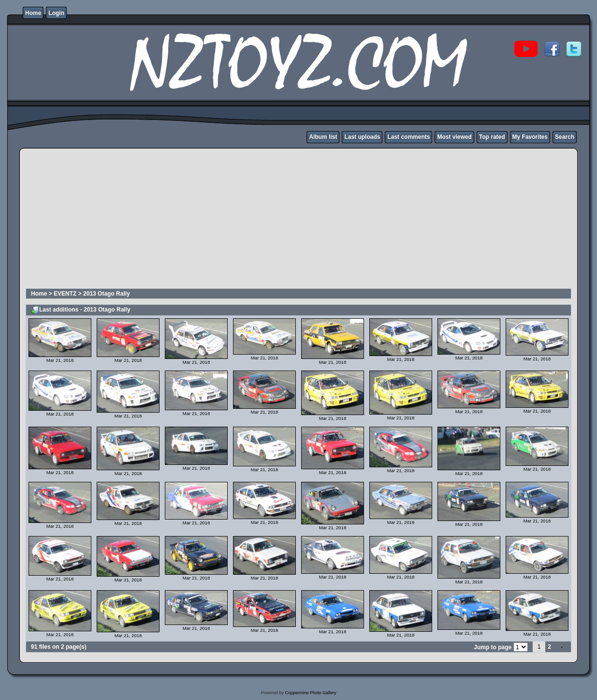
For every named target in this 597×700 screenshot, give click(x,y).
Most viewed (454, 137)
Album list (323, 137)
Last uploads (362, 137)
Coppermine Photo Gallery (310, 693)
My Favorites (530, 137)
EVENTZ (65, 294)
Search (565, 137)
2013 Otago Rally (107, 294)
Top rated (492, 137)
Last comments (408, 137)
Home (33, 13)
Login (56, 13)
